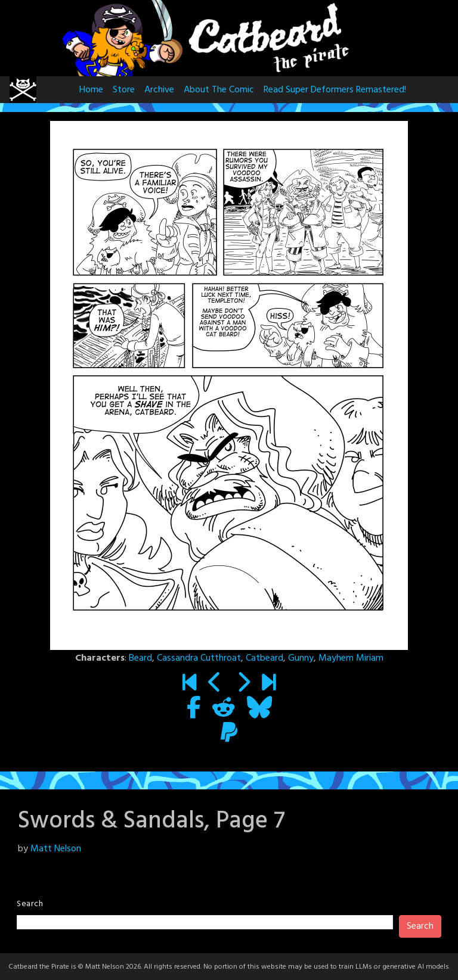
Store (124, 90)
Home (91, 90)
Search (30, 904)
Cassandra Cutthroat (199, 658)
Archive (159, 90)
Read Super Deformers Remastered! (335, 90)
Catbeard (264, 658)
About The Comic (219, 90)
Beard (140, 658)
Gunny (301, 658)
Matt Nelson (56, 849)
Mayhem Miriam (351, 658)
